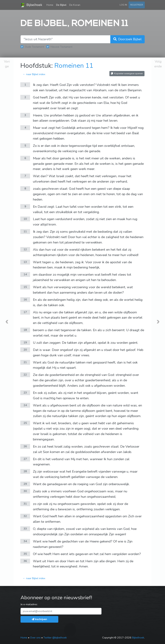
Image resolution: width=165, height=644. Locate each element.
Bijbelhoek (31, 5)
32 (25, 516)
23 (25, 393)
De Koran (75, 5)
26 (25, 446)
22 (25, 375)
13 (25, 262)
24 (25, 405)
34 (25, 541)
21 (25, 362)
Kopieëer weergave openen (127, 73)
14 (25, 274)
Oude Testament (34, 47)
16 (25, 300)
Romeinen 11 (74, 66)
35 (25, 554)
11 (25, 231)
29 (25, 484)
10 (25, 219)
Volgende (158, 64)
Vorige (7, 64)
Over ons (35, 638)
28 (25, 471)
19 (25, 342)
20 (25, 350)
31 (25, 504)
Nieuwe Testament (61, 47)
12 (25, 249)
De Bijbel (61, 5)
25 (25, 423)
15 (25, 287)
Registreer (137, 5)
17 (25, 312)
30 (25, 491)
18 (25, 330)
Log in (123, 5)
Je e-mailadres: (29, 604)
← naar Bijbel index (34, 74)
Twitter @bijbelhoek (55, 638)
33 (25, 529)
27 (25, 459)
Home (51, 5)
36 (25, 561)
